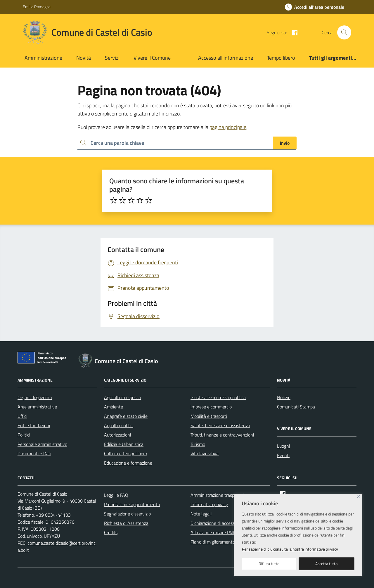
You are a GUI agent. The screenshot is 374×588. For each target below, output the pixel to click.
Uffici (22, 416)
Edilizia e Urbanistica (124, 444)
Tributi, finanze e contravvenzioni (222, 435)
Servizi (112, 58)
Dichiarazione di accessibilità (218, 523)
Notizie (284, 397)
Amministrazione (43, 58)
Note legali (201, 514)
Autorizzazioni (117, 435)
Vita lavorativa (205, 453)
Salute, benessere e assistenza (220, 425)
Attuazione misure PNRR (215, 532)
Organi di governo (35, 397)
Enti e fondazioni (34, 425)
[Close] (358, 497)
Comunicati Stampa (296, 407)
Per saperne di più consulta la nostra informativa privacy (290, 549)
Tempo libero (281, 58)
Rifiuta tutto (269, 564)
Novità (84, 58)
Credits (111, 532)
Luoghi (283, 446)
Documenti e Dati (34, 453)
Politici (24, 435)
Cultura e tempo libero (125, 453)
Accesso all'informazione (226, 58)
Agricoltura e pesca (122, 397)
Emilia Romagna (37, 7)
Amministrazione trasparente (219, 495)
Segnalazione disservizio (127, 514)
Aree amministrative (37, 407)
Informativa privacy (209, 504)
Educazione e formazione (128, 463)
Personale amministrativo (42, 444)
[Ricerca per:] (175, 143)
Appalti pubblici (119, 425)
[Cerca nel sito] (344, 32)
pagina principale (228, 127)
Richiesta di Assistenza (126, 523)
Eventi (283, 455)
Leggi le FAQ (116, 495)
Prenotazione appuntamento (132, 504)
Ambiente (114, 407)
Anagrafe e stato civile (126, 416)
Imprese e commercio (211, 407)
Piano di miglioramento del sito (220, 542)
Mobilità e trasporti (209, 416)
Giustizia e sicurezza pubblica (218, 397)
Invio (285, 143)
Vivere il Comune (152, 58)
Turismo (198, 444)
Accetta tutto (326, 564)
